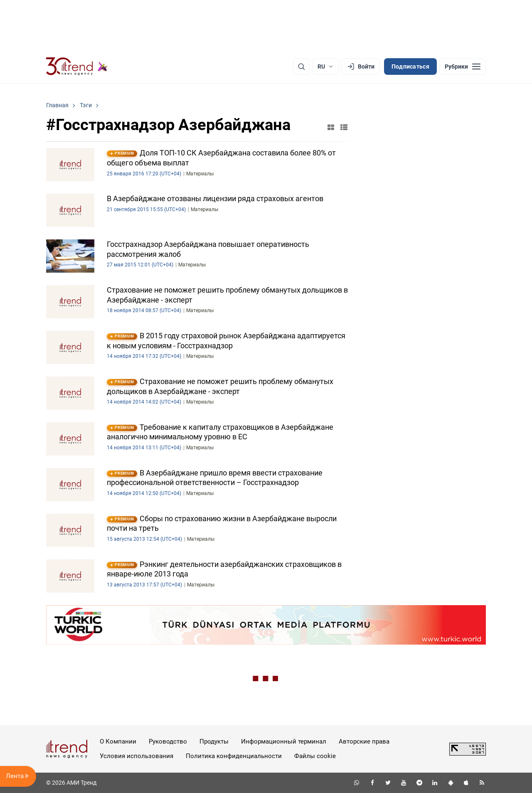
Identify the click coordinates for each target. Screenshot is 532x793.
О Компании (118, 741)
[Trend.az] (77, 66)
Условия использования (137, 756)
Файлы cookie (315, 756)
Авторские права (364, 741)
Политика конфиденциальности (234, 756)
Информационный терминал (284, 741)
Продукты (214, 741)
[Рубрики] (463, 66)
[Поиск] (301, 66)
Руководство (168, 741)
